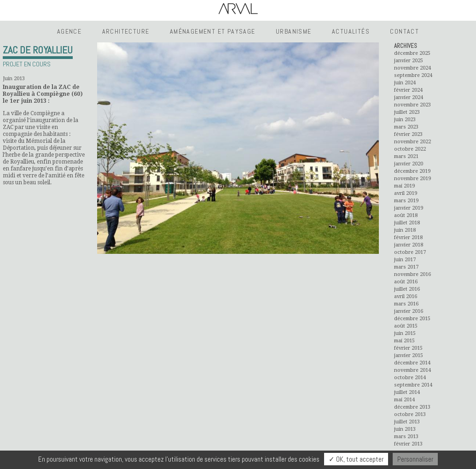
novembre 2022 (412, 142)
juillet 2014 (407, 392)
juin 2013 (405, 429)
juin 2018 (405, 230)
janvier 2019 (409, 208)
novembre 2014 (412, 370)
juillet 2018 (407, 223)
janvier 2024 (409, 97)
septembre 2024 (413, 75)
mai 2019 (404, 186)
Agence (69, 31)
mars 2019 (406, 201)
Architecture (126, 31)
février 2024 (408, 90)
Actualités (351, 31)
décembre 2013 (412, 407)
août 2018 (406, 215)
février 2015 (408, 348)
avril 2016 (406, 296)
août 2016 (406, 282)
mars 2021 (406, 156)
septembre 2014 (413, 385)
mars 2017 (406, 267)
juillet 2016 (407, 289)
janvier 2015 (409, 355)
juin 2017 (405, 260)
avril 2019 (406, 193)
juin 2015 (405, 333)
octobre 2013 (410, 414)
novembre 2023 (412, 105)
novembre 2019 (412, 179)
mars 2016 (406, 304)
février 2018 (408, 237)
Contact (404, 31)
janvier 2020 (409, 164)
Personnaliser (415, 459)
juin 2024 (405, 83)
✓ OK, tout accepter (356, 459)
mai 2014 (404, 400)
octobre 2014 (410, 378)
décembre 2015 (412, 319)
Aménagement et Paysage (213, 31)
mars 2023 (406, 127)
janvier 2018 (409, 245)
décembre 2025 (412, 53)
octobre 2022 (410, 149)
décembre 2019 (412, 171)
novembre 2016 (412, 274)
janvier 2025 (409, 61)
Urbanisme (294, 31)
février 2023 (408, 134)
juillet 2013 (407, 422)
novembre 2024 (412, 68)
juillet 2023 (407, 112)
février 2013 (408, 444)
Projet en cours (27, 64)
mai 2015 (404, 341)
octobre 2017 (410, 252)
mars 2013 (406, 437)
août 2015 (406, 326)
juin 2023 (405, 120)
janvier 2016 (409, 311)
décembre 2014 (412, 363)
